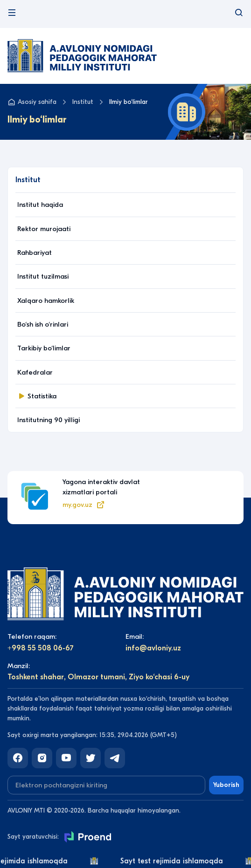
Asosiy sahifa (32, 102)
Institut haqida (40, 205)
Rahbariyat (35, 253)
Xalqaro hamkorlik (46, 301)
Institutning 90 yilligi (49, 420)
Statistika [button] (37, 396)
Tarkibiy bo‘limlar (44, 348)
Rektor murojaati (44, 229)
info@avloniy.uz (153, 648)
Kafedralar (35, 372)
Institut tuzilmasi (43, 276)
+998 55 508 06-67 (41, 648)
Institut (83, 102)
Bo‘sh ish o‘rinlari (43, 324)
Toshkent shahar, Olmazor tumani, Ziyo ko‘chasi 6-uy (98, 677)
